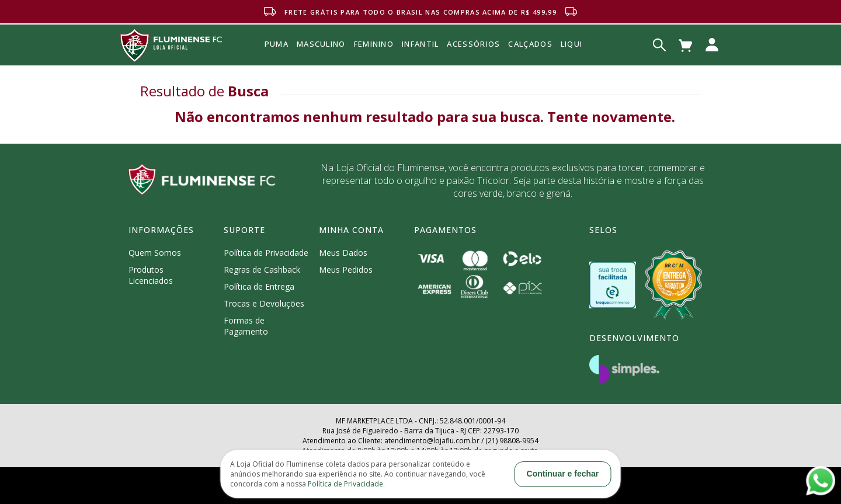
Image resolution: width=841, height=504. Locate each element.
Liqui (572, 44)
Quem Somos (155, 253)
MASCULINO (321, 44)
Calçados (530, 44)
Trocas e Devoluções (264, 303)
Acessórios (473, 69)
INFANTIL (420, 44)
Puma (277, 57)
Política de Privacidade (266, 253)
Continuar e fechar (563, 474)
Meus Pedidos (346, 270)
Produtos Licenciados (151, 275)
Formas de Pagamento (246, 326)
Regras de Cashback (262, 270)
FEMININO (374, 44)
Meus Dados (343, 253)
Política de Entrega (259, 286)
